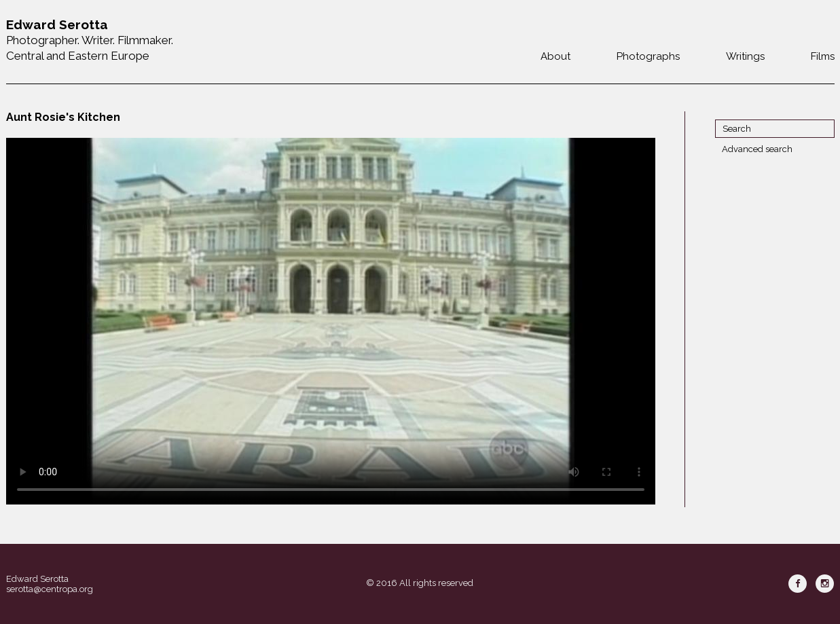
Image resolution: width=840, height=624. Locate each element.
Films (823, 56)
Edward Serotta (37, 579)
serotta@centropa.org (50, 589)
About (555, 56)
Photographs (648, 56)
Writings (745, 56)
